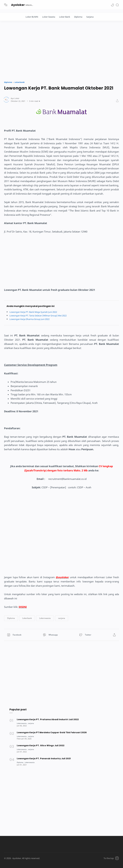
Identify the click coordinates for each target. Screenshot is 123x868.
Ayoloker (18, 5)
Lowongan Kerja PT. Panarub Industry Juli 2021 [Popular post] (44, 759)
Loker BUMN (32, 17)
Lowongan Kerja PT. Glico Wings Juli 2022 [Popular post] (41, 745)
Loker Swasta (49, 17)
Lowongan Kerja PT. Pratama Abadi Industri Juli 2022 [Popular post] (48, 719)
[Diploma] (21, 762)
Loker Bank (65, 17)
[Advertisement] (61, 50)
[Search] (117, 5)
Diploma (78, 17)
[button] (112, 5)
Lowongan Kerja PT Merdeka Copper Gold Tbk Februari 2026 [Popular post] (52, 732)
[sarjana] (32, 723)
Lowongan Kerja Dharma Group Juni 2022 (32, 319)
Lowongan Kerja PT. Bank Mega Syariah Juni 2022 (36, 312)
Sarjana (90, 17)
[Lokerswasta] (23, 723)
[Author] (15, 98)
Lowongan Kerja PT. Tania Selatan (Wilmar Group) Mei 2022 (42, 315)
